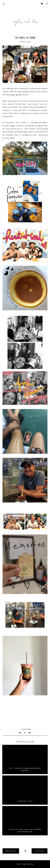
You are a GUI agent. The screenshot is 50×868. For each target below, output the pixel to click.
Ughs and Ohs (28, 864)
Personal (26, 729)
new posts (11, 851)
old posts (40, 851)
